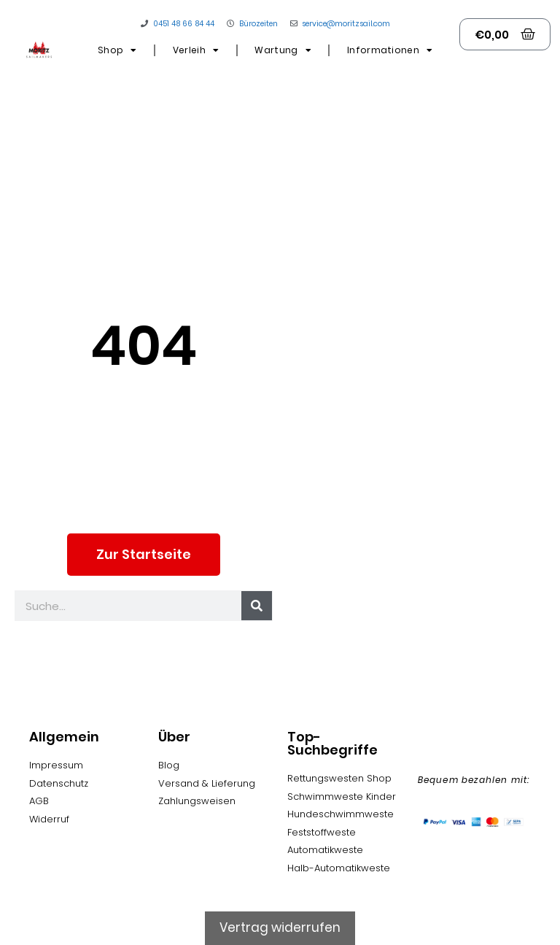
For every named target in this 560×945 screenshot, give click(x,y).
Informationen (390, 50)
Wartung (283, 50)
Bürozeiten (258, 24)
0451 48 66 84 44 (184, 24)
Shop (117, 50)
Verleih (196, 50)
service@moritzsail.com (346, 24)
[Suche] (257, 606)
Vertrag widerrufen (280, 927)
